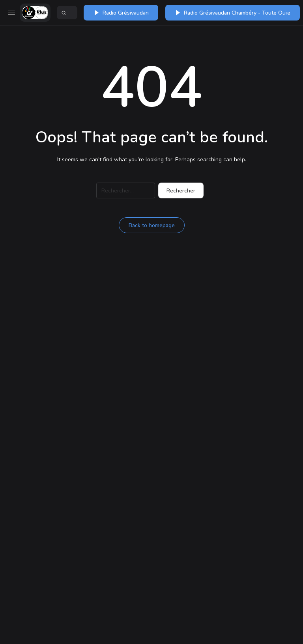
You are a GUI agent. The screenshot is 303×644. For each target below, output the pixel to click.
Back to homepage (152, 225)
